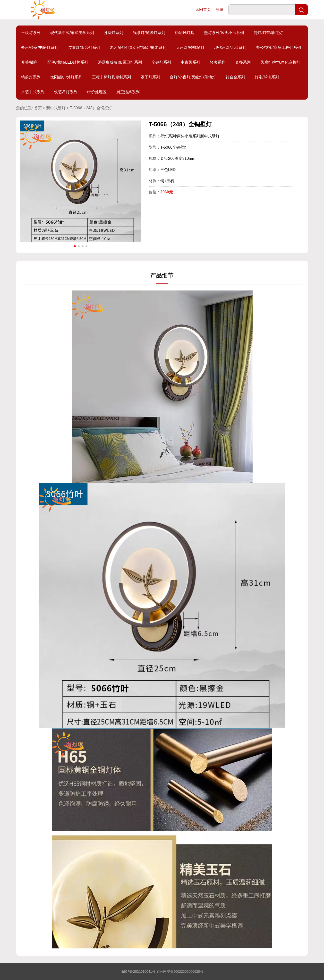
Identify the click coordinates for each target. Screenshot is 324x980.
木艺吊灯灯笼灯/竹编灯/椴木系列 (138, 47)
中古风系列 (190, 62)
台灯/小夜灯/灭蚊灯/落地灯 (193, 77)
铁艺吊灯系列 (66, 92)
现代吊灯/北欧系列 (230, 47)
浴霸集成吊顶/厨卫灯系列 (120, 62)
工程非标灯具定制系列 (111, 77)
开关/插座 (29, 62)
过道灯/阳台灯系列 (84, 47)
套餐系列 (243, 62)
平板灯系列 (31, 33)
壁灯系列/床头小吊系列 (224, 33)
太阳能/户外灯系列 (66, 77)
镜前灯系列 (31, 77)
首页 (38, 108)
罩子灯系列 (150, 77)
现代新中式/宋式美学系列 (72, 33)
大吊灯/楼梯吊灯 (190, 47)
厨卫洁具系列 (128, 92)
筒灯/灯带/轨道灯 (268, 33)
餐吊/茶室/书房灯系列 (40, 47)
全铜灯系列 (161, 62)
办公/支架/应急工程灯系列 (278, 47)
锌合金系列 (235, 77)
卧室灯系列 (113, 33)
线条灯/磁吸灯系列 (149, 33)
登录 (220, 10)
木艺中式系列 (33, 92)
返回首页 (203, 10)
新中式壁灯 (56, 108)
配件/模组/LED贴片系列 (68, 62)
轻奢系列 (218, 62)
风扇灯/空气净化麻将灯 (280, 62)
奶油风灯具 (185, 33)
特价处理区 (97, 92)
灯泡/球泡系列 (267, 77)
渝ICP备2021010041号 (138, 971)
